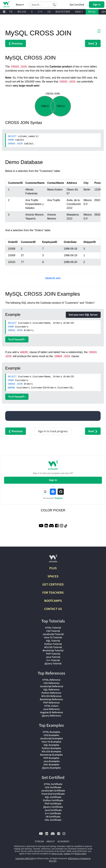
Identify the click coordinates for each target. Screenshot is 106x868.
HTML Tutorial (53, 628)
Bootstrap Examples (51, 755)
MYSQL (92, 12)
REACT (79, 12)
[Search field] (43, 5)
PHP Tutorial (53, 654)
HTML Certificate (53, 784)
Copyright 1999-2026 (25, 859)
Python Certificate (53, 800)
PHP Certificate (53, 803)
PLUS (53, 568)
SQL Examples (51, 745)
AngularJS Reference (51, 712)
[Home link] (6, 4)
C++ (40, 12)
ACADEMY (63, 841)
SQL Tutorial (53, 641)
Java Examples (51, 761)
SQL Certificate (53, 797)
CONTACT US (53, 609)
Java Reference (51, 709)
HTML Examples (51, 732)
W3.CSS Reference (51, 696)
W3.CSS (22, 12)
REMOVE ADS (53, 278)
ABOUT (51, 841)
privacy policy (80, 854)
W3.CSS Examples (51, 751)
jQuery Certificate (53, 807)
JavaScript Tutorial (53, 634)
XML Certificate (53, 820)
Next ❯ (93, 43)
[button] (54, 5)
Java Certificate (53, 810)
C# (49, 12)
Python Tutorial (53, 644)
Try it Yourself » (17, 339)
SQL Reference (51, 689)
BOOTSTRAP (63, 12)
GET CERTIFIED (53, 584)
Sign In (53, 480)
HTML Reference (51, 680)
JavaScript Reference (51, 686)
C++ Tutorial (53, 660)
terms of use (57, 854)
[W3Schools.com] (53, 560)
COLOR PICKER (53, 510)
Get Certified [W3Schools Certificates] (77, 5)
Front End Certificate (53, 794)
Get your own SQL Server (83, 315)
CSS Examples (51, 735)
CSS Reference (51, 683)
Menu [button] (20, 5)
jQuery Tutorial (53, 663)
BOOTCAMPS (53, 601)
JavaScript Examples (51, 738)
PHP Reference (51, 702)
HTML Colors (51, 706)
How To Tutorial (53, 637)
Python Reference (51, 693)
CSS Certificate (53, 787)
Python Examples (51, 748)
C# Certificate (53, 817)
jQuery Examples (51, 768)
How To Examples (51, 742)
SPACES (53, 576)
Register (59, 498)
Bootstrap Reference (51, 699)
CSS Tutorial (53, 631)
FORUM (39, 841)
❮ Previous (16, 43)
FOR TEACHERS (53, 592)
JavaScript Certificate (53, 790)
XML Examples (51, 764)
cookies (67, 854)
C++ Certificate (53, 813)
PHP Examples (51, 758)
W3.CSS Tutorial (53, 647)
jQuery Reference (51, 716)
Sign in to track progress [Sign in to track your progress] (53, 431)
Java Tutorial (53, 657)
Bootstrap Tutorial (53, 650)
